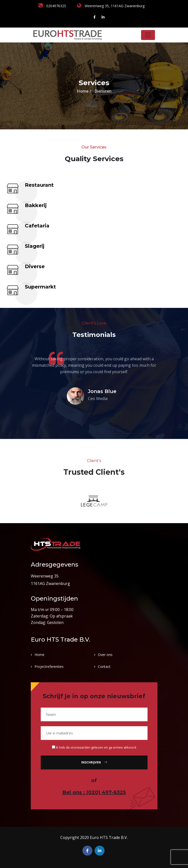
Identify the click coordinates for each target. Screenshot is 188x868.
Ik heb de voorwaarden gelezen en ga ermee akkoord (96, 747)
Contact (104, 667)
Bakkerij (36, 205)
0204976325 (52, 6)
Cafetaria (37, 226)
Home (83, 91)
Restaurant (39, 185)
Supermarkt (40, 287)
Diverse (35, 266)
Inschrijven (94, 762)
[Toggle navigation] (148, 35)
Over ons (105, 655)
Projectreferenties (49, 667)
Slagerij (35, 246)
